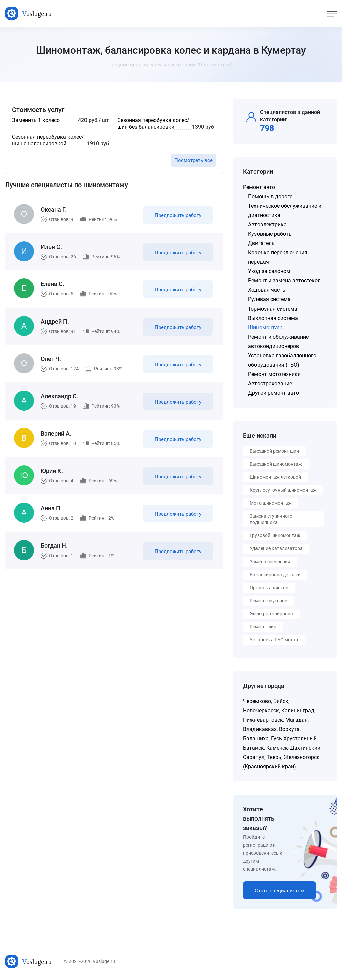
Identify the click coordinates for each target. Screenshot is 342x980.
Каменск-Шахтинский (293, 748)
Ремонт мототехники (274, 374)
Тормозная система (273, 309)
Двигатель (261, 243)
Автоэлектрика (267, 224)
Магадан (296, 720)
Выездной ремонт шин (274, 451)
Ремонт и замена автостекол (284, 281)
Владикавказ (260, 729)
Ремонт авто (259, 187)
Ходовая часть (267, 290)
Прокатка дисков (269, 588)
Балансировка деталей (275, 575)
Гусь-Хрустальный (294, 739)
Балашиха (256, 739)
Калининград (298, 710)
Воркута (289, 729)
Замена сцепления (270, 562)
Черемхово (257, 701)
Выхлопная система (273, 318)
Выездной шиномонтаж (276, 464)
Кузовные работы (270, 234)
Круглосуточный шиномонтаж (283, 490)
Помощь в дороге (270, 196)
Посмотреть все (194, 160)
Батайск (253, 748)
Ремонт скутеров (269, 601)
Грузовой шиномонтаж (275, 535)
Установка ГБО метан (274, 640)
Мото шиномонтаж (271, 503)
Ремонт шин (263, 627)
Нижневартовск (263, 720)
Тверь (274, 757)
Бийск (281, 701)
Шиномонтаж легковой (275, 477)
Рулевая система (269, 299)
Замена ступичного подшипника (271, 519)
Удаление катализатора (276, 548)
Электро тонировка (271, 614)
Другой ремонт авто (274, 393)
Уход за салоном (269, 271)
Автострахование (270, 384)
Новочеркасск (261, 710)
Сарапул (254, 757)
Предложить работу (178, 215)
